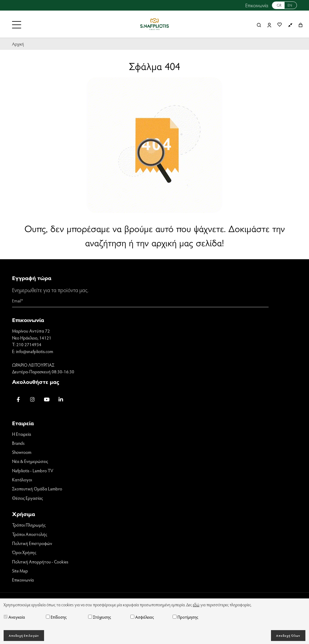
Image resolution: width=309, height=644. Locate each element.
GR (279, 5)
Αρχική (18, 44)
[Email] (140, 301)
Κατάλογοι (22, 480)
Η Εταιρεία (22, 434)
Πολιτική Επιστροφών (32, 544)
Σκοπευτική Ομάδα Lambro (37, 489)
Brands (18, 443)
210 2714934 (29, 344)
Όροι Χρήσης (24, 553)
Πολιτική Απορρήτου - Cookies (40, 562)
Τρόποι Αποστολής (30, 534)
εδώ (196, 605)
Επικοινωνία (257, 5)
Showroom (22, 452)
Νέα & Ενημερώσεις (30, 461)
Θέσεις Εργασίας (27, 498)
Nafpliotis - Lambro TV (33, 471)
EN (290, 5)
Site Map (20, 571)
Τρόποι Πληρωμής (29, 525)
